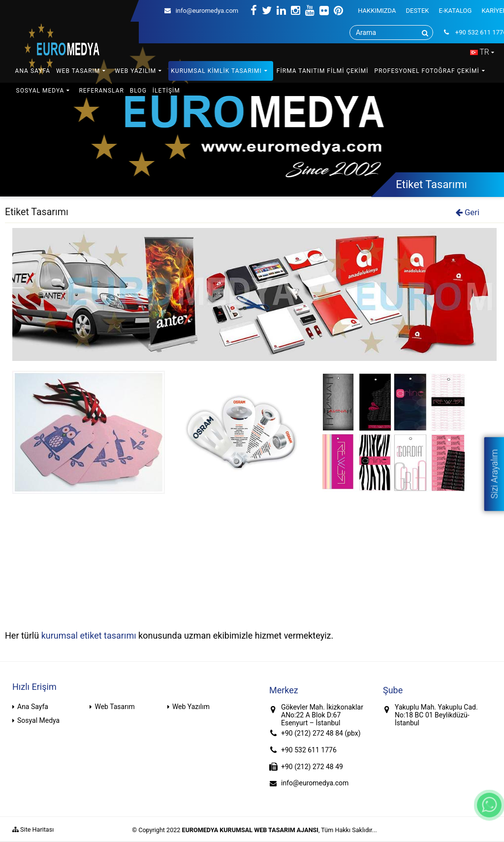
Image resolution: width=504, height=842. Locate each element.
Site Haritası (33, 829)
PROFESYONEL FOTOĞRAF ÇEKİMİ (427, 71)
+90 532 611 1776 (309, 750)
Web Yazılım (191, 707)
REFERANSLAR (101, 91)
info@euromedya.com (202, 11)
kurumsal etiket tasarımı (89, 635)
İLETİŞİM (166, 91)
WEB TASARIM (78, 71)
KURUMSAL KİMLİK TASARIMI (216, 71)
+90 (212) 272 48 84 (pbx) (321, 733)
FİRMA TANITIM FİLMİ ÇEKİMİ (323, 71)
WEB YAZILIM (135, 71)
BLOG (138, 91)
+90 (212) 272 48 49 (312, 767)
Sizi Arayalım (494, 474)
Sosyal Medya (38, 720)
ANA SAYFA (33, 71)
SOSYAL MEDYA (40, 91)
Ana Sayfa (33, 707)
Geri (468, 212)
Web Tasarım (114, 707)
